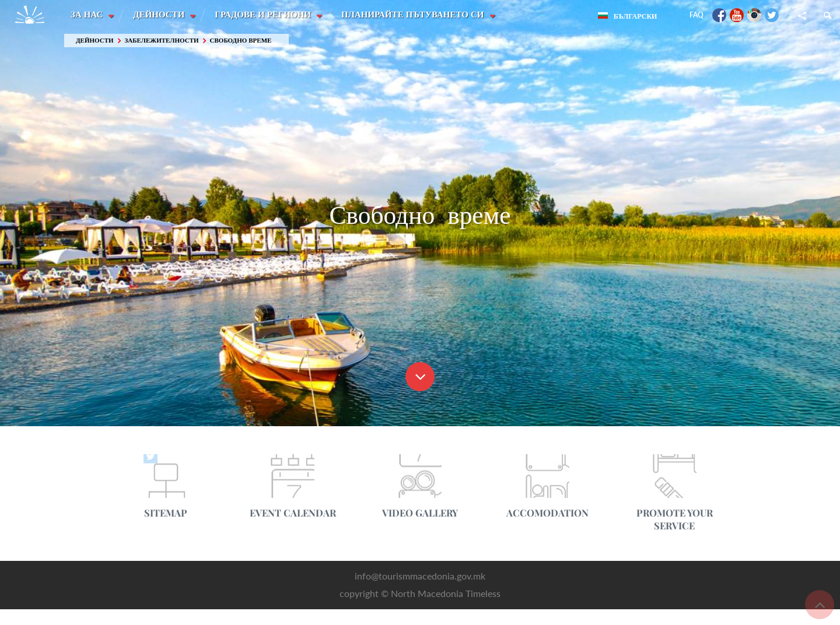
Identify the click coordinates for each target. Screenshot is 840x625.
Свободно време (241, 41)
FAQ (696, 15)
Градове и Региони (265, 15)
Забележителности (162, 41)
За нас (88, 15)
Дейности (160, 15)
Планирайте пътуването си (415, 15)
